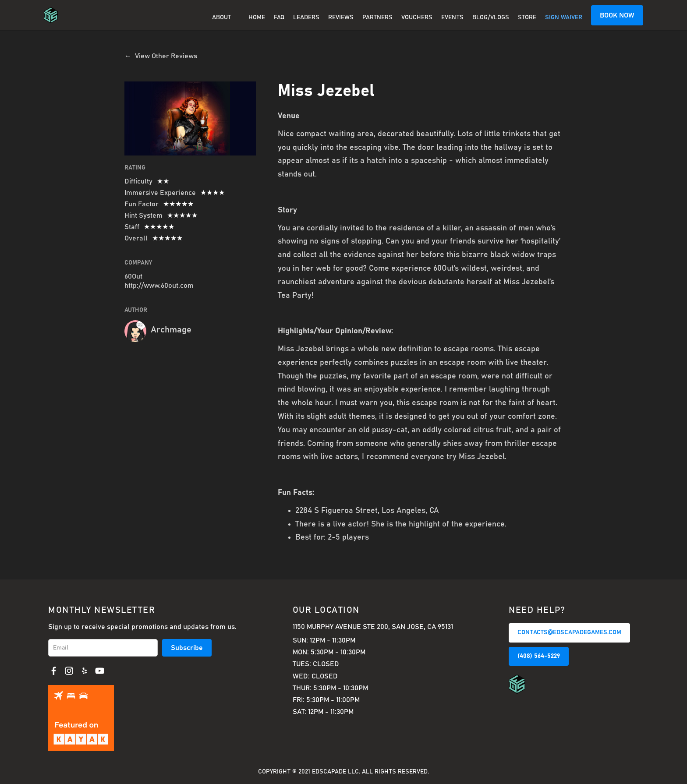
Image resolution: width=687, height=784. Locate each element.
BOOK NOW (617, 15)
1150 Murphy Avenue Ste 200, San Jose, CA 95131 (373, 627)
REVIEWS (341, 18)
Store (527, 18)
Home (257, 18)
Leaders (306, 18)
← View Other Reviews (161, 56)
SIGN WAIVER (564, 18)
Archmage (171, 330)
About (221, 18)
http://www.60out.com (159, 286)
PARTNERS (377, 18)
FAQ (279, 18)
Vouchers (417, 18)
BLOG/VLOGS (491, 18)
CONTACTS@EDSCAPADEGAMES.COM (569, 632)
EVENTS (452, 18)
